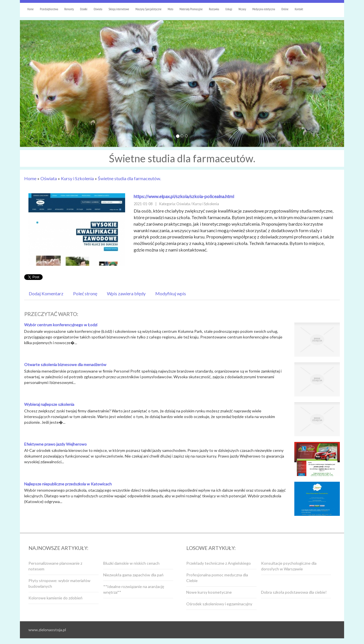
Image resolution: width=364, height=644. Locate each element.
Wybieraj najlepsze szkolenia (49, 404)
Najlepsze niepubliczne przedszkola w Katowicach (68, 484)
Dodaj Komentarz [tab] (46, 293)
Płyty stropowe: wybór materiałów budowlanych (59, 583)
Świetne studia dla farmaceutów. (129, 178)
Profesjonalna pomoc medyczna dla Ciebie (217, 578)
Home (30, 178)
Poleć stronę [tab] (85, 293)
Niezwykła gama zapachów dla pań (133, 575)
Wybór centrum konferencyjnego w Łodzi (61, 325)
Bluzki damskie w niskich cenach (131, 563)
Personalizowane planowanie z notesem (55, 566)
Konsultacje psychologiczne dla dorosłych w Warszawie (289, 566)
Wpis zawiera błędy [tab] (126, 293)
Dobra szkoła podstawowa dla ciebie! (294, 592)
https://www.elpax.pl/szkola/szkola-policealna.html (184, 196)
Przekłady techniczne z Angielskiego (219, 563)
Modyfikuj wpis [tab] (171, 293)
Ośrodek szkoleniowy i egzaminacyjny (219, 604)
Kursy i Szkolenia (77, 178)
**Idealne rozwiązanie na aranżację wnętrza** (134, 589)
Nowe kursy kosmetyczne (209, 592)
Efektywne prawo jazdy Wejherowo (55, 444)
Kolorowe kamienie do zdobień (55, 598)
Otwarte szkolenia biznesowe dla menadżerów (65, 364)
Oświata (49, 178)
